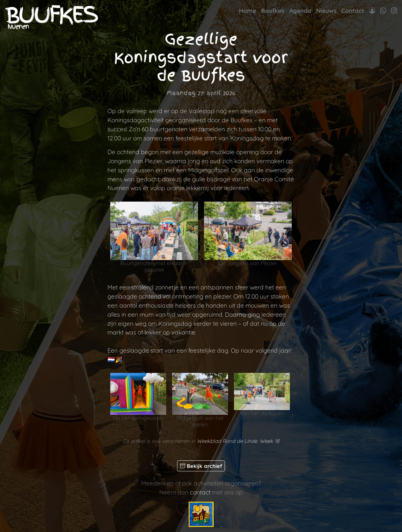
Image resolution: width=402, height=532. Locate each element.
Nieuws (326, 11)
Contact (353, 11)
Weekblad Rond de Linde (227, 441)
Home (248, 11)
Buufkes (273, 11)
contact (200, 492)
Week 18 (269, 441)
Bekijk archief (201, 466)
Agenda (300, 11)
